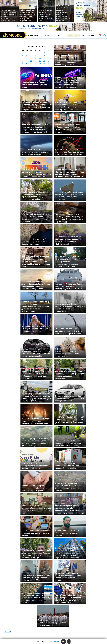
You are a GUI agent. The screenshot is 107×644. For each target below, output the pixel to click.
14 (35, 58)
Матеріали (33, 35)
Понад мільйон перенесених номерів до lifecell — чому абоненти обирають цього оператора (66, 106)
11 (22, 58)
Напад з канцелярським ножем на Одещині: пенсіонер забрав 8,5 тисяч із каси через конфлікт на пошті (68, 128)
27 (31, 64)
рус (83, 35)
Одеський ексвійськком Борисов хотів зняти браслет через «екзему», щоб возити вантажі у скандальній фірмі (36, 509)
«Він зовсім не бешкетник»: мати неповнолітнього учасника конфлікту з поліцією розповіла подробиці (35, 218)
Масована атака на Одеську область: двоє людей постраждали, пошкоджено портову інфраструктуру (69, 308)
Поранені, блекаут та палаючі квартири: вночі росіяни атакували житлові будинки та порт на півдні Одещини (35, 128)
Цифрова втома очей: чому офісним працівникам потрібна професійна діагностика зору (68, 352)
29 (40, 64)
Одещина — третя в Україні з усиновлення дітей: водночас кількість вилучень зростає (34, 488)
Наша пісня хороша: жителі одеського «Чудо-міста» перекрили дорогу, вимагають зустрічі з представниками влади (69, 509)
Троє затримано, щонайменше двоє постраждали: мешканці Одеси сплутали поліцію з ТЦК (68, 240)
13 (31, 58)
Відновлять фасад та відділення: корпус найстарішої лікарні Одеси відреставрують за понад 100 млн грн (69, 577)
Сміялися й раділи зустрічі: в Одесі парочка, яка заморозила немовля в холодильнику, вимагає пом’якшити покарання (69, 173)
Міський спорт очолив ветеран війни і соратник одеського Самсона (67, 533)
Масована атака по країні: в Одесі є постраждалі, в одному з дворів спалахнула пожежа (69, 375)
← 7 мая (8, 631)
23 (44, 61)
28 (35, 64)
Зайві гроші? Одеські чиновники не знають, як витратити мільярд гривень (35, 533)
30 (44, 64)
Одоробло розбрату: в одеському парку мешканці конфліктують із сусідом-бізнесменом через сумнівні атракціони (35, 442)
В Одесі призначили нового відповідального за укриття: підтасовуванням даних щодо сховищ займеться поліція (67, 464)
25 (22, 64)
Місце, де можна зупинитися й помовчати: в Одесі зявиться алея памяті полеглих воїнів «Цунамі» (69, 152)
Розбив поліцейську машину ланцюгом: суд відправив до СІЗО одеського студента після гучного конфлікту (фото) (27, 15)
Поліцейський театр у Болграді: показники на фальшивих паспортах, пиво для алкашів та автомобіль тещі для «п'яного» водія (36, 262)
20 (31, 61)
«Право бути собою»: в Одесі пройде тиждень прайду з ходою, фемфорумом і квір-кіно (35, 466)
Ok (64, 641)
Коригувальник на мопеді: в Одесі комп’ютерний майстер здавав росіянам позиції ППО (36, 578)
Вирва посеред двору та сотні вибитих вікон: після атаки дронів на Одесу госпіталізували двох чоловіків (35, 375)
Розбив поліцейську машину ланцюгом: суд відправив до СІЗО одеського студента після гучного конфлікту (36, 106)
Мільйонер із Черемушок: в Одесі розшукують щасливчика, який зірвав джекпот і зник (35, 242)
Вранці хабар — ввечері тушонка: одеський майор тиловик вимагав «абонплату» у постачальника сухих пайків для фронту (36, 397)
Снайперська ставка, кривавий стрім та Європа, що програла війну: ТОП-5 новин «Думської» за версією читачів (68, 599)
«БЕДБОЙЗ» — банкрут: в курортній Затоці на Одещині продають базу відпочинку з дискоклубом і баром (69, 420)
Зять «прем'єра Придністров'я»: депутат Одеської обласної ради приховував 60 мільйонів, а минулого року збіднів (36, 285)
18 (22, 61)
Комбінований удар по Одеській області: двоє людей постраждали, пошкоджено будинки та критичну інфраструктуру (69, 218)
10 (49, 56)
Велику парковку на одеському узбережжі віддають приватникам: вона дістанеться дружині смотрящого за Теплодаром (35, 306)
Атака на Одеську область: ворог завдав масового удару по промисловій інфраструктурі (36, 421)
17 (49, 58)
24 (49, 61)
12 (27, 58)
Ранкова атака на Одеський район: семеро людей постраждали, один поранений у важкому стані (69, 196)
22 (40, 61)
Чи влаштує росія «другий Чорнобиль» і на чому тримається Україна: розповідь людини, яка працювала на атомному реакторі (9, 14)
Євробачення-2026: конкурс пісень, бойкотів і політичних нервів (34, 85)
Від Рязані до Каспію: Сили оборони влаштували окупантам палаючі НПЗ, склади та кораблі (36, 152)
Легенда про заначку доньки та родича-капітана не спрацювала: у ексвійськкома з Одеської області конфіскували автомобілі (36, 352)
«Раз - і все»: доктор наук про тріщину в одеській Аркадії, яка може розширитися (69, 331)
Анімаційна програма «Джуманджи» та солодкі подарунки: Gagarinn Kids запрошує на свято (36, 173)
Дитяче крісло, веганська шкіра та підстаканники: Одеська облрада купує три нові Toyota (69, 398)
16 (44, 58)
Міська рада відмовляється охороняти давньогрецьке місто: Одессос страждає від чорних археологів (68, 487)
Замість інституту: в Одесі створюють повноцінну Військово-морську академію (52, 622)
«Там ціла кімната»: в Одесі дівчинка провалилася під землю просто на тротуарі (68, 443)
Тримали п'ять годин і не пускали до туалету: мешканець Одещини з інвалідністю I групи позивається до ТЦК (36, 554)
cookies (57, 641)
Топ (58, 35)
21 (35, 61)
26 (27, 64)
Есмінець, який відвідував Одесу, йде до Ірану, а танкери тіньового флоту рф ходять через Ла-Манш (68, 286)
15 (40, 58)
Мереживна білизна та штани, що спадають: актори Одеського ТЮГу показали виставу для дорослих (35, 330)
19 (27, 61)
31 (49, 64)
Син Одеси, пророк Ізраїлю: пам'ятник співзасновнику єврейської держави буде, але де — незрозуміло (33, 196)
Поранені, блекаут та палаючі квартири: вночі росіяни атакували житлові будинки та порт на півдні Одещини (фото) (46, 14)
